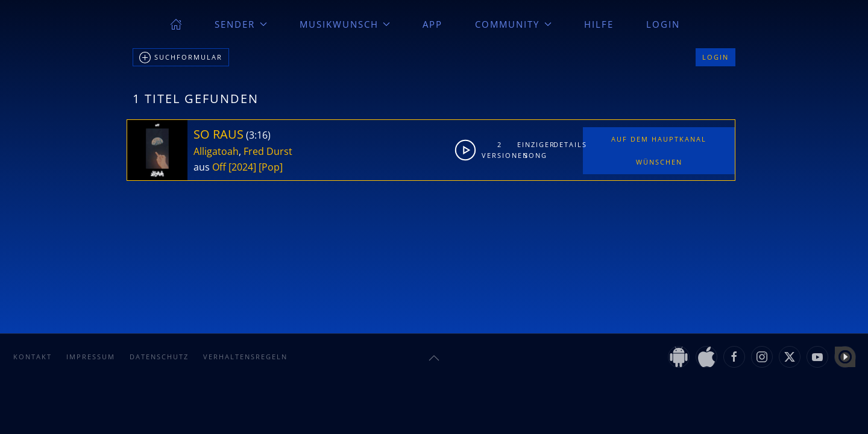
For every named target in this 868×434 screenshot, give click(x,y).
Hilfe (599, 24)
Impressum (91, 357)
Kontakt (33, 357)
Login (663, 24)
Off (219, 167)
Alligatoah (216, 151)
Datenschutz (159, 357)
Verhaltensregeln (245, 357)
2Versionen (500, 150)
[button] (434, 358)
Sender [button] (241, 24)
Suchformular (181, 58)
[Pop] (271, 167)
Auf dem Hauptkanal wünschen (659, 150)
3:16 (258, 135)
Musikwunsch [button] (345, 24)
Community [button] (513, 24)
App (432, 24)
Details (568, 144)
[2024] (242, 167)
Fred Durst (268, 151)
